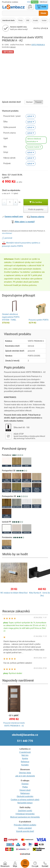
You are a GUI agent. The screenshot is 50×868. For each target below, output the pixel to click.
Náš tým (25, 755)
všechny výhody (41, 28)
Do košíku (36, 202)
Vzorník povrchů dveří (25, 831)
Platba (25, 787)
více (29, 2)
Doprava (25, 784)
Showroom (5, 864)
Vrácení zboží (25, 790)
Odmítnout (43, 2)
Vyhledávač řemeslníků (25, 814)
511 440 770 (25, 741)
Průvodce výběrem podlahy (25, 825)
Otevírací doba (25, 773)
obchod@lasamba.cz (25, 735)
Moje (15, 864)
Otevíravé (29, 102)
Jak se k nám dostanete (25, 776)
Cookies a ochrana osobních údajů (25, 800)
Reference (25, 762)
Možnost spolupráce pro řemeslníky (25, 817)
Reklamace (25, 793)
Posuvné (38, 102)
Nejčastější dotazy (25, 803)
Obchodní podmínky (25, 796)
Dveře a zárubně (25, 828)
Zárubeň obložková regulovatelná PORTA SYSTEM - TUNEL (11, 317)
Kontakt (45, 864)
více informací (7, 233)
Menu (25, 863)
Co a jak (35, 864)
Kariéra (25, 758)
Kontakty (25, 765)
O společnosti (25, 752)
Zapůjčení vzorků (25, 811)
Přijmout (35, 2)
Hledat (43, 13)
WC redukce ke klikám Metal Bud (14, 593)
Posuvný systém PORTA (39, 320)
